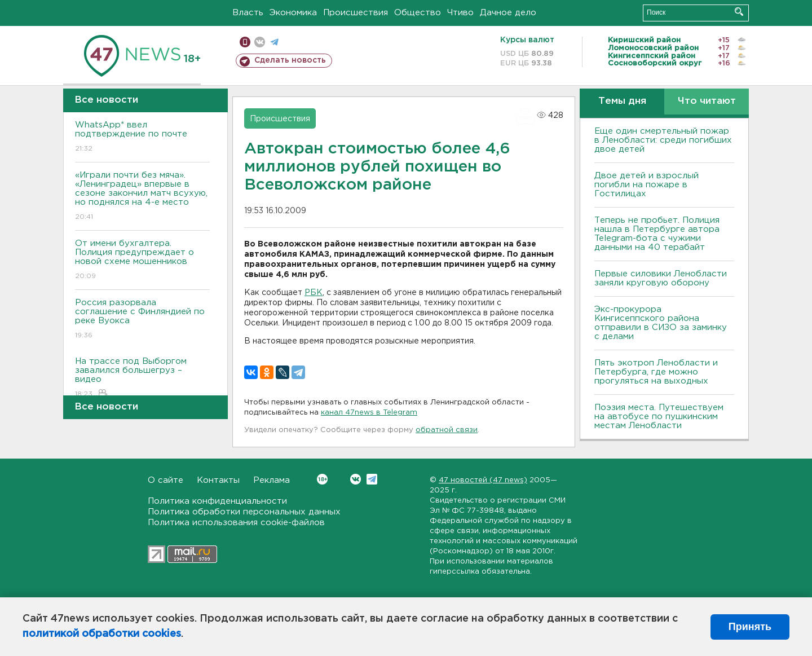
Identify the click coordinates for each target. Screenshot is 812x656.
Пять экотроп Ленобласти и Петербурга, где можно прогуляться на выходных (656, 372)
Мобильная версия (245, 42)
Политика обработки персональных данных (244, 512)
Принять (750, 627)
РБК (314, 293)
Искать (739, 12)
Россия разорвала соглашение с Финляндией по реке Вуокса (142, 320)
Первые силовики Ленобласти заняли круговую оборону (661, 278)
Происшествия (356, 13)
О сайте (166, 480)
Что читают (707, 101)
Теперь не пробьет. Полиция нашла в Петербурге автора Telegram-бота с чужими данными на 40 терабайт (657, 234)
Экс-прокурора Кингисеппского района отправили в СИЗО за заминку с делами (661, 323)
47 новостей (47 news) (483, 480)
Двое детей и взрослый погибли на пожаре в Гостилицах (646, 185)
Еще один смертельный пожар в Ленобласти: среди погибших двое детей (663, 140)
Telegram (372, 479)
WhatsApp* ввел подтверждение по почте (142, 137)
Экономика (293, 13)
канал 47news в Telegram (369, 413)
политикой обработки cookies (102, 634)
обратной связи (447, 430)
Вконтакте (322, 479)
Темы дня (622, 101)
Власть (248, 13)
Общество (418, 13)
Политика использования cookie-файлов (236, 523)
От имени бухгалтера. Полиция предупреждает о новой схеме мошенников (142, 260)
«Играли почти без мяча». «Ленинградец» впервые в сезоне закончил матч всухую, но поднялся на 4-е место (142, 197)
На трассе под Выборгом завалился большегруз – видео (142, 378)
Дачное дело (508, 13)
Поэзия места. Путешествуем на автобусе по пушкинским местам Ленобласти (659, 417)
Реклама (272, 480)
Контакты (218, 480)
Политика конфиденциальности (217, 501)
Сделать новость (290, 60)
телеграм (274, 42)
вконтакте (260, 42)
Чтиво (460, 13)
